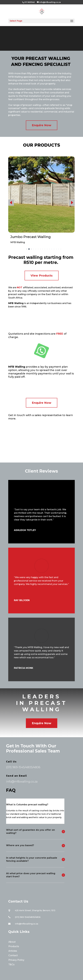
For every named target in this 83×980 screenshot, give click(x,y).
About (12, 942)
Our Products (42, 145)
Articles (13, 951)
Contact (13, 955)
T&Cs (11, 964)
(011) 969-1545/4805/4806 (23, 767)
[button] (11, 203)
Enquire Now (42, 125)
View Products (42, 276)
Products (14, 946)
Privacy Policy (16, 960)
